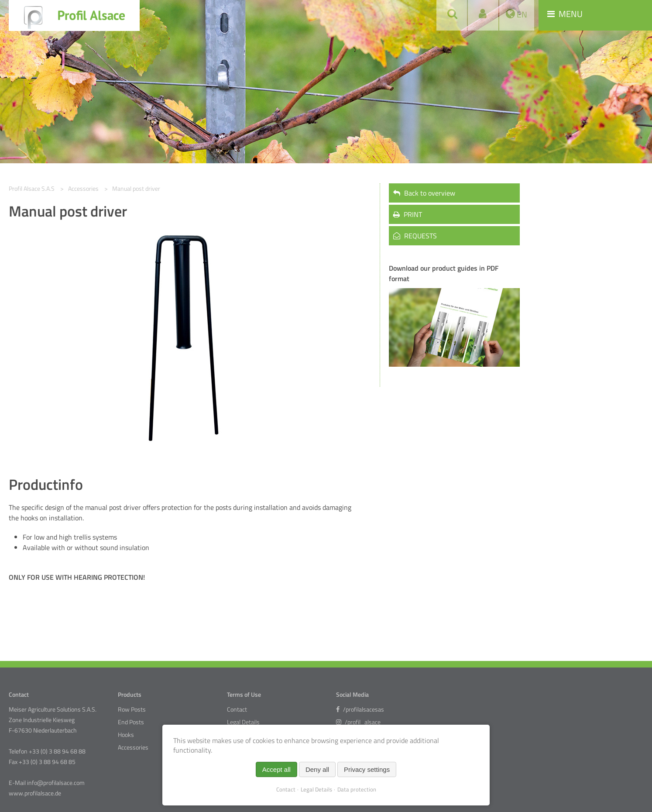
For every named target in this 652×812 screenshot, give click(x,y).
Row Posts (132, 709)
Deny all (317, 769)
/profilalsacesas (360, 709)
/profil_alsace (358, 722)
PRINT (408, 214)
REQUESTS (415, 236)
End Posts (131, 722)
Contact (237, 709)
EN (521, 14)
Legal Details (243, 722)
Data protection (357, 789)
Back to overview (424, 193)
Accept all (276, 769)
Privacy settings (367, 769)
